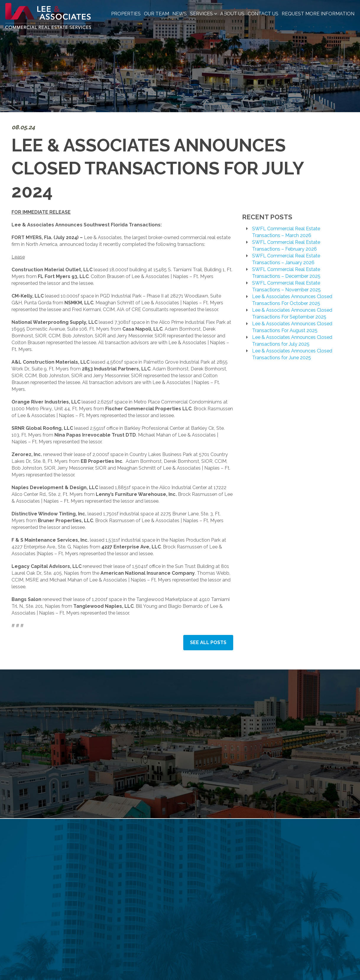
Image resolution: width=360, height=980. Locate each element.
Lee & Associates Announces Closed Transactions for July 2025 (292, 341)
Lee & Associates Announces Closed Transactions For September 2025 (292, 313)
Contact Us (263, 14)
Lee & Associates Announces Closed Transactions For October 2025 (292, 300)
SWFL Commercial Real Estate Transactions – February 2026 (286, 246)
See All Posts (208, 642)
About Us (232, 14)
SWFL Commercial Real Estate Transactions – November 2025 (286, 286)
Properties (126, 14)
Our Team (157, 14)
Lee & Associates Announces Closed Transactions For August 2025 (292, 327)
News (180, 14)
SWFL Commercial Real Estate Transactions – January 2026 (286, 259)
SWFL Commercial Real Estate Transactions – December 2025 (286, 273)
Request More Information (318, 14)
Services (203, 14)
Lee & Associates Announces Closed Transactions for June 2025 (292, 354)
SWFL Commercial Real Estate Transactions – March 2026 (286, 232)
